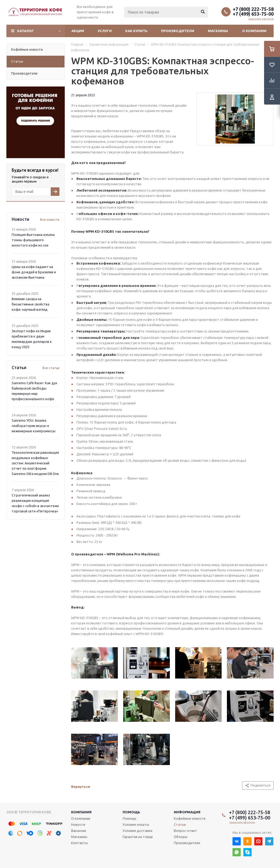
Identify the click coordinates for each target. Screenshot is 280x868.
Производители (178, 31)
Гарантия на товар (138, 837)
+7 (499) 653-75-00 (253, 14)
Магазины (218, 31)
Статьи (180, 824)
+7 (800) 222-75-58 (253, 9)
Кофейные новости (190, 818)
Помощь (131, 812)
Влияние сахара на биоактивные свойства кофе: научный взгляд (31, 304)
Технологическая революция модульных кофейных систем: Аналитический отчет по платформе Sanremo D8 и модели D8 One (35, 463)
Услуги (105, 31)
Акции (78, 31)
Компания (81, 812)
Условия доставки (137, 831)
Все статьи (51, 368)
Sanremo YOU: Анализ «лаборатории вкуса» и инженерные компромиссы (34, 426)
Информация (187, 812)
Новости (78, 824)
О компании (254, 31)
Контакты (79, 843)
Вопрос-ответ (186, 831)
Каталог (26, 31)
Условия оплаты (136, 824)
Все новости (50, 220)
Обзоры (181, 837)
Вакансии (79, 831)
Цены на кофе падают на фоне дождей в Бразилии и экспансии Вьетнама (34, 272)
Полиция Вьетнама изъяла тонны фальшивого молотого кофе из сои (33, 240)
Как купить (136, 31)
